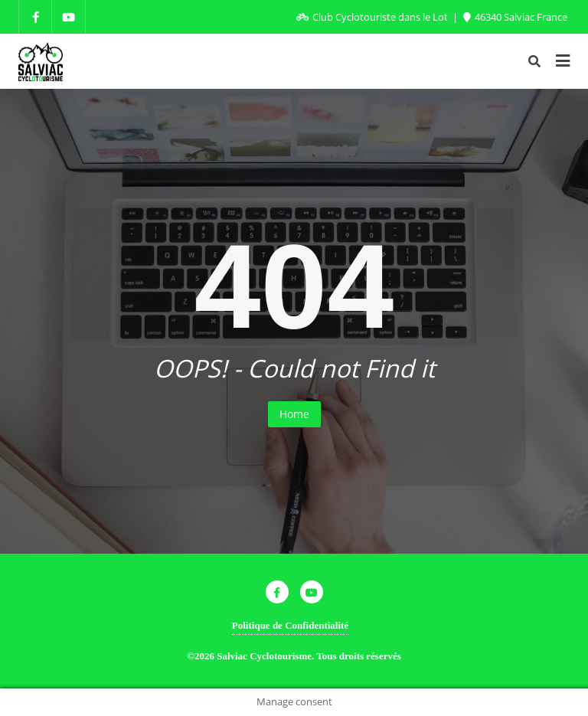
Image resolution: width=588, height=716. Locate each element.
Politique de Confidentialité (290, 625)
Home (294, 414)
